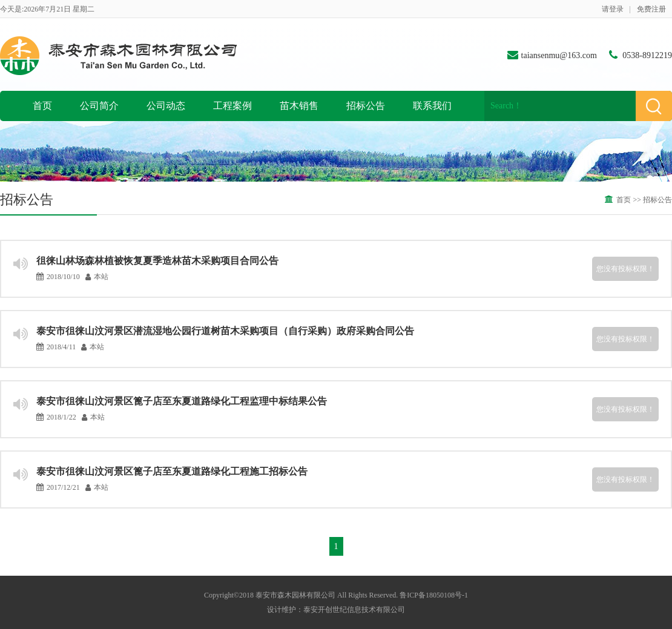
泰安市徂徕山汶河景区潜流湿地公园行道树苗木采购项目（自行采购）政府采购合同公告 (225, 331)
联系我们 (432, 106)
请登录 (613, 9)
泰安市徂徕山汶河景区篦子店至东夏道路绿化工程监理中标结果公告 (182, 401)
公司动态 (166, 106)
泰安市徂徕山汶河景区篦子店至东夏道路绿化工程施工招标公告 (172, 471)
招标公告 (366, 106)
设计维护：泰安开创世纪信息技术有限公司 (336, 610)
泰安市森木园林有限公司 (295, 595)
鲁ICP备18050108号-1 (434, 595)
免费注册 (651, 9)
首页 (42, 106)
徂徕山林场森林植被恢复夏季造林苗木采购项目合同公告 (157, 261)
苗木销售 (299, 106)
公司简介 (99, 106)
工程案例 (232, 106)
